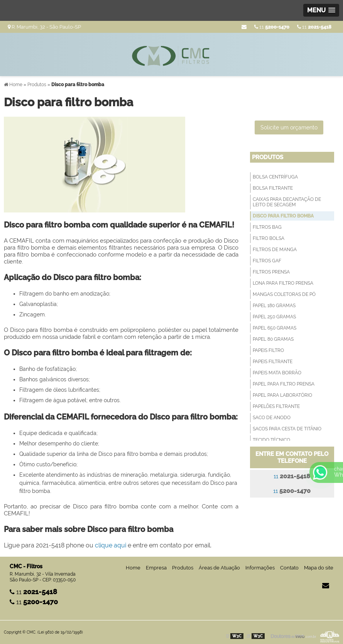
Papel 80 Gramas (273, 339)
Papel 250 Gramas (274, 317)
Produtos (268, 157)
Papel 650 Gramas (275, 328)
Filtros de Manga (275, 250)
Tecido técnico (271, 440)
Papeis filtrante (273, 362)
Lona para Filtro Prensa (283, 283)
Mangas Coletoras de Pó (284, 294)
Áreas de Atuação (219, 568)
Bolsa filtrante (273, 188)
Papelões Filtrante (276, 406)
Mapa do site (319, 568)
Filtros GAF (267, 261)
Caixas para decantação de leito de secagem (287, 202)
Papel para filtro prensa (284, 384)
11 (314, 27)
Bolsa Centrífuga (275, 177)
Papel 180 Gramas (274, 306)
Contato (289, 568)
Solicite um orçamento (289, 127)
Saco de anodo (272, 418)
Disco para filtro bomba (283, 216)
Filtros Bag (267, 227)
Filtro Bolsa (269, 238)
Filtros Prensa (271, 272)
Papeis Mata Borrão (277, 373)
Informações (260, 568)
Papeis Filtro (268, 350)
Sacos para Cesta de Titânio (287, 429)
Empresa (156, 568)
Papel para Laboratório (282, 395)
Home (133, 568)
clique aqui (111, 545)
